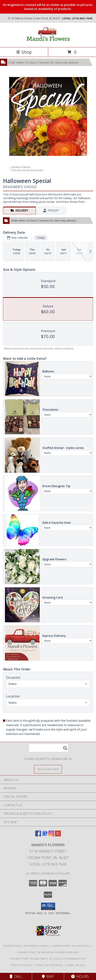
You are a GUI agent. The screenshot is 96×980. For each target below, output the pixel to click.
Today (41, 238)
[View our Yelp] (58, 835)
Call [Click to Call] (16, 976)
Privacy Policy (22, 965)
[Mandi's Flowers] (48, 42)
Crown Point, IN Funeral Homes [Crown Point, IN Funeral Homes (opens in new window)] (26, 946)
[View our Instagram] (51, 835)
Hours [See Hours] (80, 976)
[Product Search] (49, 748)
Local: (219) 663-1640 (48, 864)
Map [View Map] (48, 976)
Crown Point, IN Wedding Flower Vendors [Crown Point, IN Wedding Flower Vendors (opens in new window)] (48, 952)
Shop (24, 52)
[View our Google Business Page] (45, 835)
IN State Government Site (68, 959)
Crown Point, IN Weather (28, 959)
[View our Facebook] (38, 835)
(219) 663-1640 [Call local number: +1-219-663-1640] (82, 18)
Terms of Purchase (49, 965)
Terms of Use (75, 965)
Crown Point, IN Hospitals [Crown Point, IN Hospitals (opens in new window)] (71, 946)
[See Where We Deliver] (48, 769)
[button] (48, 906)
